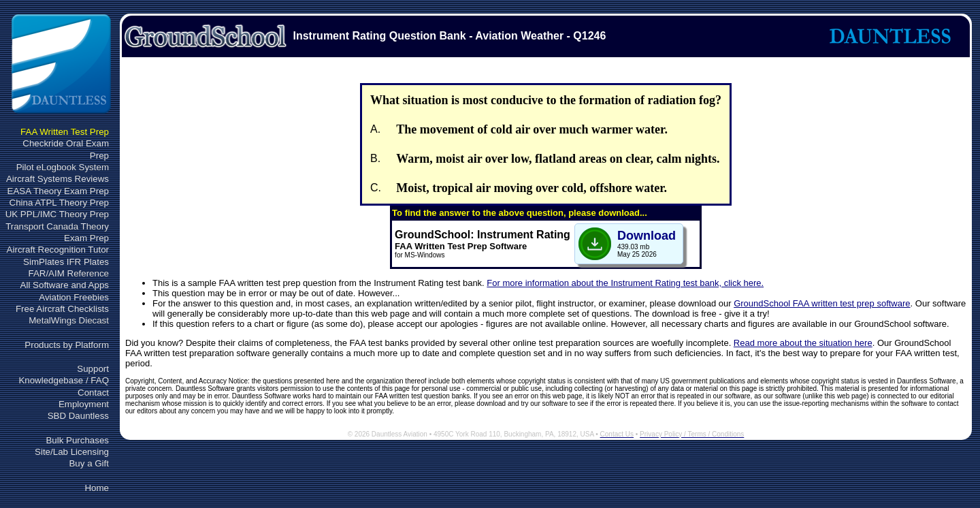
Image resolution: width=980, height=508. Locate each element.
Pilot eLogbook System (63, 167)
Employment (84, 404)
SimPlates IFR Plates (66, 262)
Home (97, 488)
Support (93, 369)
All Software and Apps (65, 285)
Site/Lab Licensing (72, 452)
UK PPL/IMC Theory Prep (57, 214)
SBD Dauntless (78, 416)
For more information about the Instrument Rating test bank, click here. (625, 283)
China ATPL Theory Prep (59, 203)
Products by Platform (67, 345)
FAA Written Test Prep (65, 132)
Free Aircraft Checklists (62, 309)
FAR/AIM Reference (68, 273)
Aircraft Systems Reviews (58, 179)
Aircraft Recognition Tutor (58, 250)
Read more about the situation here (803, 343)
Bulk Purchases (77, 440)
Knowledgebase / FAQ (64, 380)
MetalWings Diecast (69, 320)
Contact (93, 393)
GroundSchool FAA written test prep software (822, 303)
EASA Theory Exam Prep (58, 191)
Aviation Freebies (74, 297)
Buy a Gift (89, 463)
